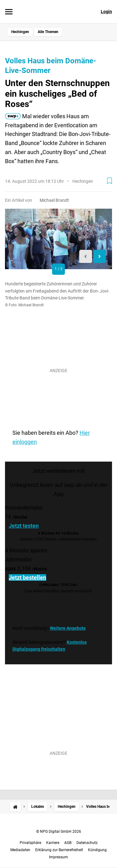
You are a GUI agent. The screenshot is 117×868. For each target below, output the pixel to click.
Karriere (53, 843)
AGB (68, 843)
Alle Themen (48, 32)
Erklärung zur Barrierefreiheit (59, 850)
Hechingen (20, 32)
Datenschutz (87, 843)
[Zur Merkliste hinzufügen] (110, 181)
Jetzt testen (24, 526)
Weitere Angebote (68, 628)
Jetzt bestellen (27, 577)
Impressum (58, 857)
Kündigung (97, 850)
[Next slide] (100, 257)
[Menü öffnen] (9, 12)
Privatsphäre (30, 843)
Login (106, 12)
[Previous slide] (86, 257)
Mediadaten (20, 850)
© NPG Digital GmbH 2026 (59, 832)
